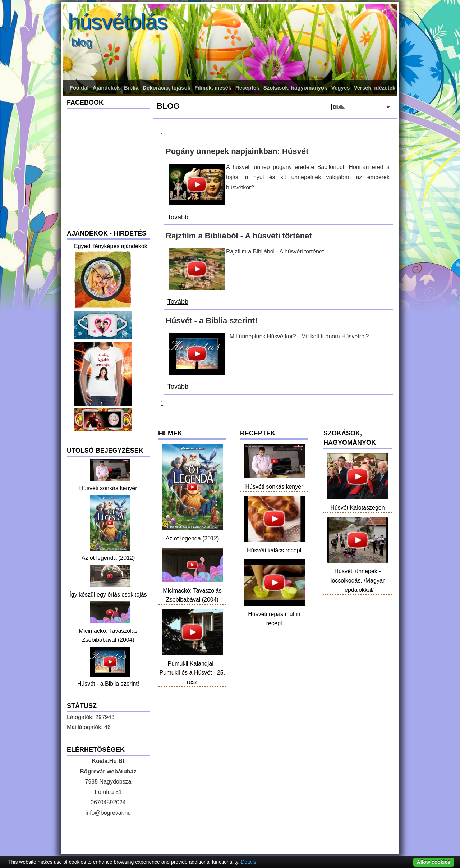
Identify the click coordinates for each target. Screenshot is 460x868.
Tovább (178, 217)
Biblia (131, 88)
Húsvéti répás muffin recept (274, 614)
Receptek (247, 88)
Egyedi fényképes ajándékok (111, 246)
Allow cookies (434, 862)
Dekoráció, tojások (167, 88)
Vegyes (341, 88)
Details (249, 862)
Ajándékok (106, 88)
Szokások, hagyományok (295, 88)
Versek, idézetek (375, 88)
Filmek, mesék (213, 88)
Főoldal (79, 88)
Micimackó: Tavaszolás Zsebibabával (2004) (192, 590)
